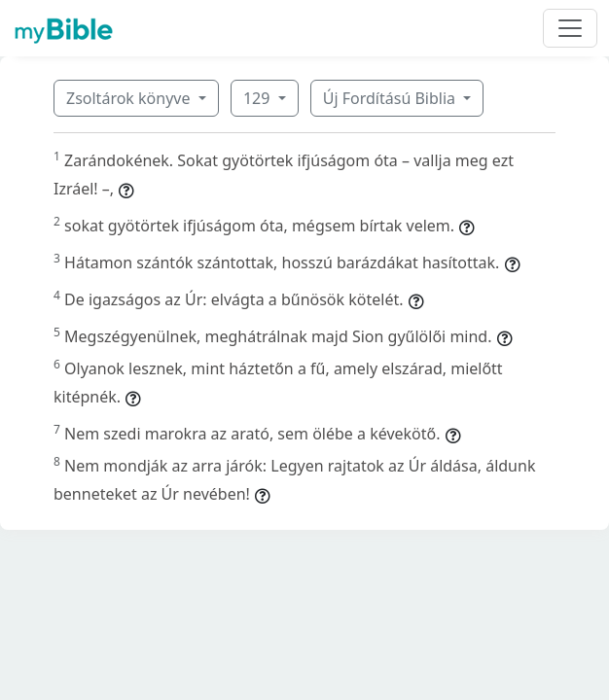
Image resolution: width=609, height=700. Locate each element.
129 (259, 98)
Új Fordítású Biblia (391, 98)
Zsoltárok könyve (130, 98)
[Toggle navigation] (570, 28)
